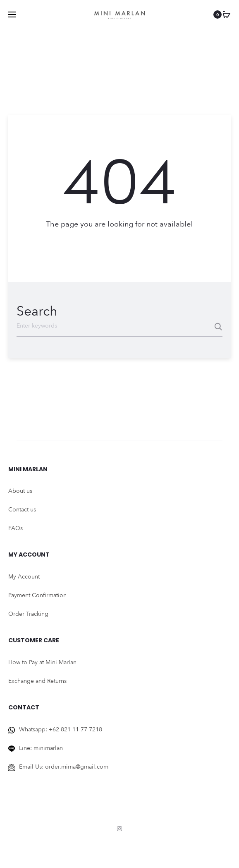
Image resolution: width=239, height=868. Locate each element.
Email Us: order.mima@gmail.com (64, 764)
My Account (24, 575)
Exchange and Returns (37, 679)
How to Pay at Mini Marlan (42, 660)
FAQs (16, 526)
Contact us (22, 508)
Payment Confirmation (37, 593)
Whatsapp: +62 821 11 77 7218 (61, 727)
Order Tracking (28, 612)
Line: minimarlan (41, 746)
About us (20, 489)
